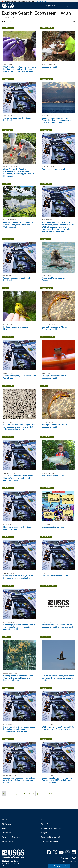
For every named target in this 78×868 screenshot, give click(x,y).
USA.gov (44, 833)
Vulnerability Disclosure (11, 837)
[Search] (68, 6)
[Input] (57, 6)
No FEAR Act (7, 833)
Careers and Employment (50, 837)
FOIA (43, 820)
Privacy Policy (46, 824)
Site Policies (6, 824)
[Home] (8, 7)
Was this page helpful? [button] (59, 866)
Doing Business (7, 841)
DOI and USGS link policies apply (53, 828)
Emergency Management (50, 841)
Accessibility (6, 820)
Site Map (5, 828)
